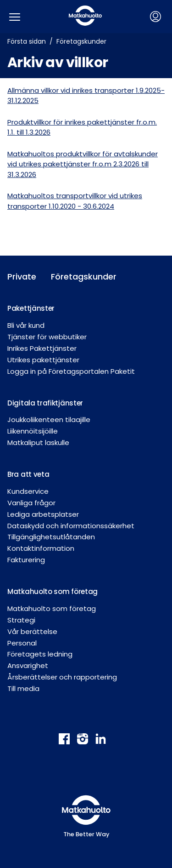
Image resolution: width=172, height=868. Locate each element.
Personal (22, 643)
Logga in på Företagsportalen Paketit (71, 371)
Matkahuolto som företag (52, 608)
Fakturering (26, 560)
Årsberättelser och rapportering (62, 677)
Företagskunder (81, 41)
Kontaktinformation (41, 548)
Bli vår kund (26, 325)
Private (22, 277)
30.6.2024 (99, 206)
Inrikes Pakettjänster (42, 348)
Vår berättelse (32, 631)
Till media (23, 688)
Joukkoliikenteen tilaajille (49, 420)
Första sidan (27, 41)
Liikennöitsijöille (33, 431)
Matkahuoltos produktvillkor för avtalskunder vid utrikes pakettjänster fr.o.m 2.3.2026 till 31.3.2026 (83, 164)
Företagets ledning (40, 654)
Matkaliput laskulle (38, 443)
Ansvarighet (28, 665)
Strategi (21, 620)
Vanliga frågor (31, 503)
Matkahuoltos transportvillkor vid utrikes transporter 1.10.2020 (75, 201)
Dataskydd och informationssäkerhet (71, 526)
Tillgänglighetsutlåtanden (51, 537)
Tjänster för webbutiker (47, 337)
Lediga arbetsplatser (43, 514)
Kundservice (28, 491)
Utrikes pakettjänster (43, 360)
